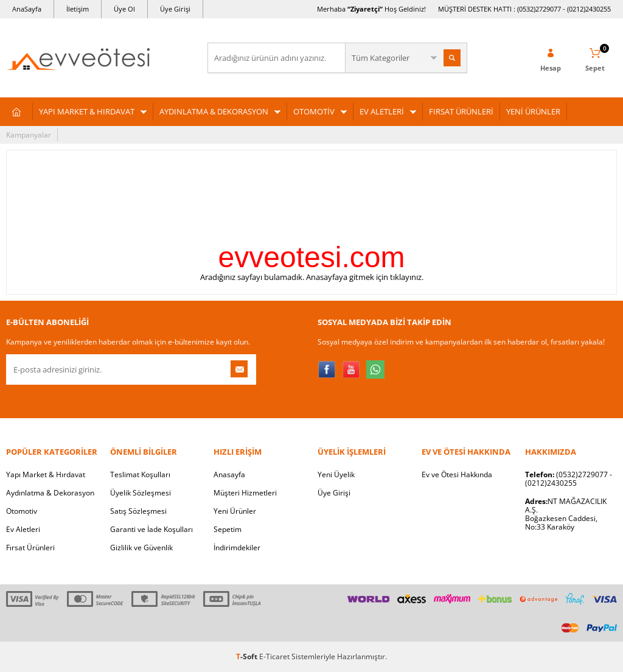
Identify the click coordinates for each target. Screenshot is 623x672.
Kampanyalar (29, 135)
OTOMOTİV (314, 111)
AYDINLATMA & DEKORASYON (214, 111)
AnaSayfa (27, 9)
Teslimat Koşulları (140, 474)
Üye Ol (124, 9)
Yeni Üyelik (336, 474)
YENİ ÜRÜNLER (533, 111)
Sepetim (228, 529)
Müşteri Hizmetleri (245, 493)
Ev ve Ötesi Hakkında (457, 474)
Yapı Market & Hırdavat (46, 474)
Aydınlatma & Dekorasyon (50, 493)
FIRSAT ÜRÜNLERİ (461, 111)
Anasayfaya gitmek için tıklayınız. (365, 277)
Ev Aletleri (23, 529)
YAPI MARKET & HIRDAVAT (87, 111)
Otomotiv (22, 511)
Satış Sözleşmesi (138, 511)
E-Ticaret (274, 656)
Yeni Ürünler (235, 511)
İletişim (78, 9)
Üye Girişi (175, 9)
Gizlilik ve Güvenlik (141, 548)
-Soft (248, 656)
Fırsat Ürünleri (30, 548)
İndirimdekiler (237, 548)
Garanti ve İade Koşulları (151, 529)
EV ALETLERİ (382, 111)
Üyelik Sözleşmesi (141, 493)
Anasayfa (229, 474)
